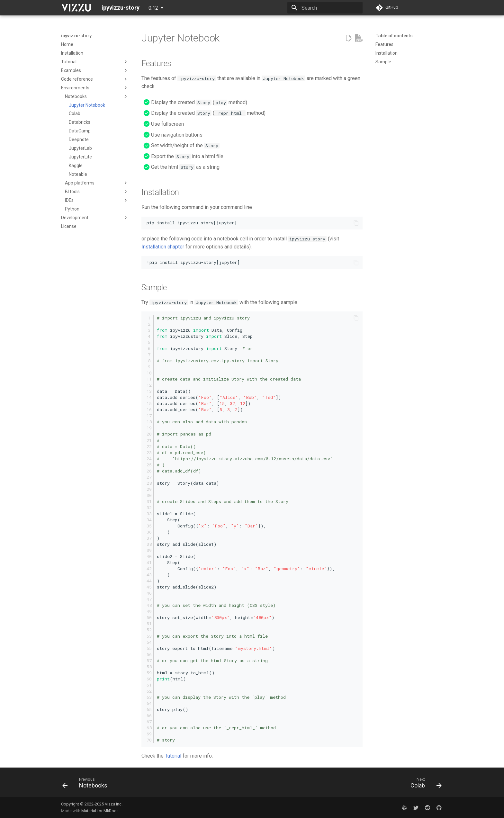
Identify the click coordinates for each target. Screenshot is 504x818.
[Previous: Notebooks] (87, 784)
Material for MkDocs (100, 811)
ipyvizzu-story (76, 36)
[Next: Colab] (424, 784)
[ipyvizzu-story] (76, 8)
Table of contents (394, 36)
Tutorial (173, 756)
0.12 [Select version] (153, 8)
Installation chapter (163, 247)
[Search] (325, 8)
